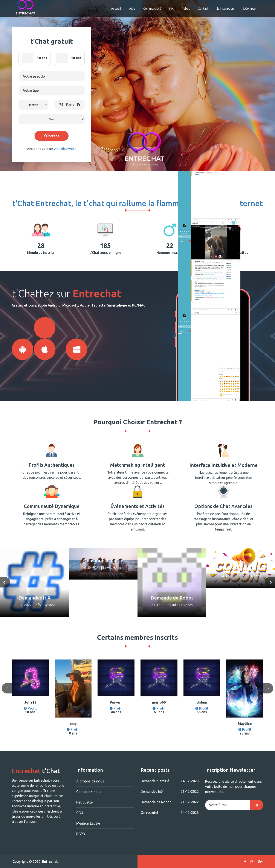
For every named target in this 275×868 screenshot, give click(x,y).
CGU (80, 813)
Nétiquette (84, 802)
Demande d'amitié (170, 781)
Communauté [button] (152, 9)
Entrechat (50, 862)
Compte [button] (249, 9)
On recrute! (170, 813)
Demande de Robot (170, 802)
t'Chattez (52, 136)
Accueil (116, 9)
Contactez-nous (89, 792)
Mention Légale (88, 823)
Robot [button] (186, 9)
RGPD (81, 834)
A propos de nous (90, 781)
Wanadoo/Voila (65, 149)
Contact (203, 9)
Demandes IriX (170, 791)
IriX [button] (171, 9)
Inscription (225, 9)
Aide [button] (132, 9)
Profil (30, 708)
